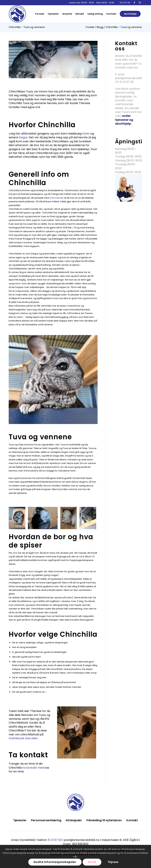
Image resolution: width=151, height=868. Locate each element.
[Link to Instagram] (140, 3)
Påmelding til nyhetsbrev (104, 820)
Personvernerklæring (46, 820)
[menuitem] (40, 14)
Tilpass (113, 862)
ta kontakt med (33, 768)
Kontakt (132, 820)
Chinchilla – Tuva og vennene (27, 27)
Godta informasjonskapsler (55, 862)
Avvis (92, 862)
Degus (23, 137)
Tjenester (20, 820)
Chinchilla (55, 198)
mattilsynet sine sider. (24, 738)
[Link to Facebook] (134, 3)
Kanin (86, 134)
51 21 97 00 (125, 3)
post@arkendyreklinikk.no (133, 78)
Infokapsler (74, 820)
